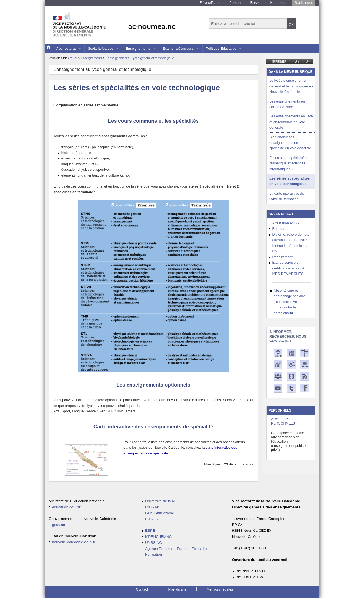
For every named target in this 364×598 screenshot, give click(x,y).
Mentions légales (220, 589)
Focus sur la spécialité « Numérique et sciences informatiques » (288, 163)
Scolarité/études (100, 49)
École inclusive (285, 302)
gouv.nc (58, 525)
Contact (142, 589)
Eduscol (152, 519)
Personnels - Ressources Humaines (258, 3)
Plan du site (177, 589)
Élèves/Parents (211, 3)
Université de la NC (161, 501)
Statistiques (304, 3)
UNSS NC (154, 543)
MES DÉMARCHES (288, 274)
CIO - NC (153, 507)
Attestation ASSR (286, 223)
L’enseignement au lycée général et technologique (140, 58)
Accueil (72, 58)
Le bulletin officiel (159, 513)
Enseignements (138, 49)
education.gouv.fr (66, 507)
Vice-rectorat (66, 49)
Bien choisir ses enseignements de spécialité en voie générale (290, 143)
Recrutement (282, 257)
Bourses (279, 229)
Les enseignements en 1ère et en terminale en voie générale (291, 122)
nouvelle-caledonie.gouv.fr (74, 542)
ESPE (150, 531)
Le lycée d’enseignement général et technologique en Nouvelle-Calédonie (291, 86)
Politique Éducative (221, 49)
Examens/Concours (178, 49)
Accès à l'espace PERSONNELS (284, 421)
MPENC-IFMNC (158, 537)
